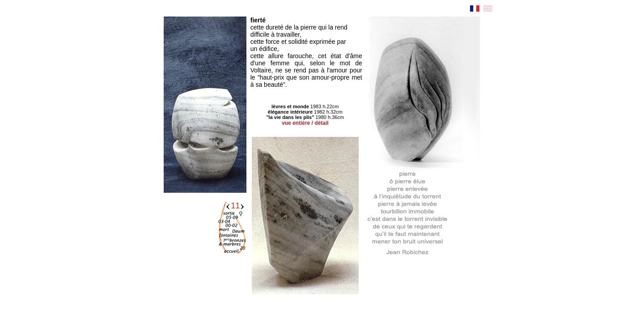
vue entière (296, 123)
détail (321, 123)
